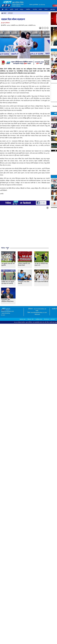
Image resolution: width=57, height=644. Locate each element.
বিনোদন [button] (47, 9)
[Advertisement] (28, 229)
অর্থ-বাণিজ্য (35, 9)
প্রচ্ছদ (4, 13)
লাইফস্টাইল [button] (53, 9)
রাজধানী (16, 9)
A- (43, 28)
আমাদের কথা (23, 319)
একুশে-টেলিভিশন (29, 322)
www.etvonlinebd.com (7, 311)
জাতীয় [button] (7, 9)
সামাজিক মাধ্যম (39, 319)
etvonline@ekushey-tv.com (39, 312)
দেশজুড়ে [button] (22, 9)
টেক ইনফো (47, 319)
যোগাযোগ (53, 319)
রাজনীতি (12, 9)
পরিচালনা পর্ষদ (30, 319)
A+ (48, 28)
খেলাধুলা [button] (41, 9)
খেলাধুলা (10, 13)
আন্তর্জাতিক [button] (28, 9)
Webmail (37, 314)
